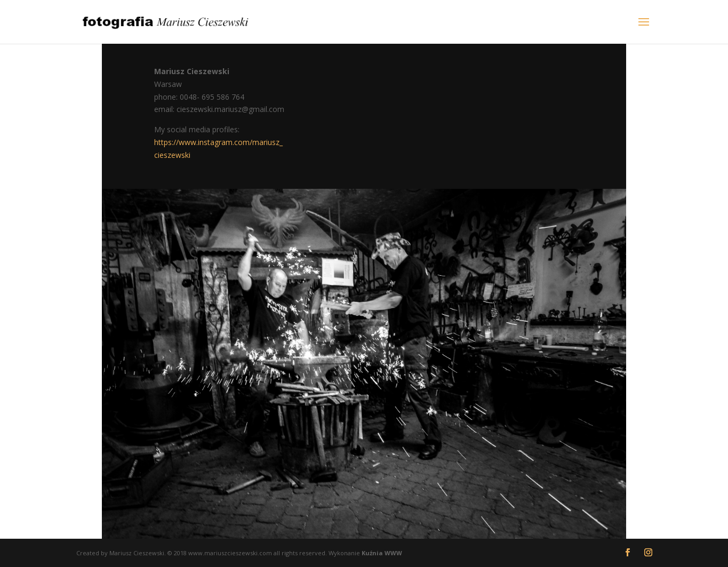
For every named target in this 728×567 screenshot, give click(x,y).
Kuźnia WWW (382, 553)
